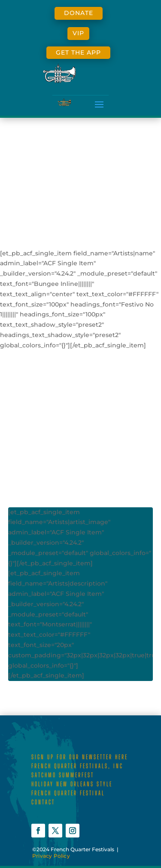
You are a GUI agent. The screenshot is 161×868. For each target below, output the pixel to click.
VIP (78, 33)
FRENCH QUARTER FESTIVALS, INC (77, 766)
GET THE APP (78, 52)
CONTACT (43, 802)
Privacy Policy (51, 856)
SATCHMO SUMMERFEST (63, 775)
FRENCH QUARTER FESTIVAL (68, 793)
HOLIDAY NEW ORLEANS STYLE (72, 784)
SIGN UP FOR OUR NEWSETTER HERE (80, 757)
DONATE (79, 13)
